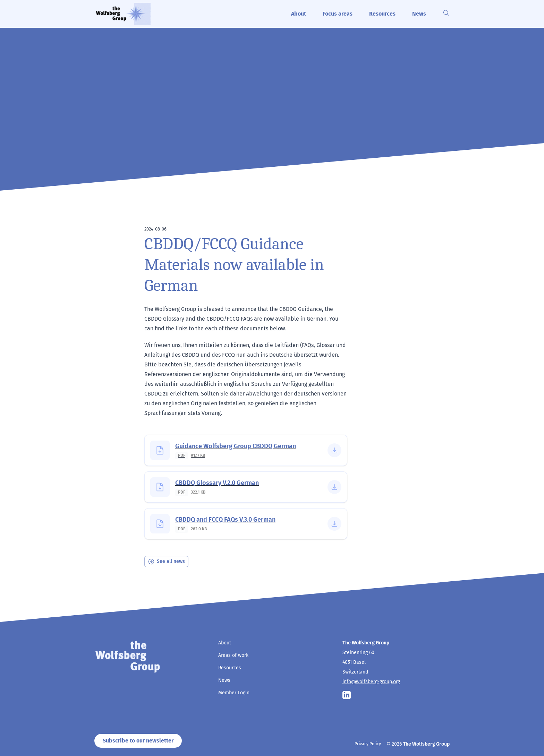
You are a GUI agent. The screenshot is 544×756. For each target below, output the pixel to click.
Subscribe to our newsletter (138, 741)
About (299, 14)
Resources (382, 14)
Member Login (234, 693)
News (419, 14)
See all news (166, 562)
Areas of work (233, 655)
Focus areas (338, 14)
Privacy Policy (368, 744)
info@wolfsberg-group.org (371, 682)
